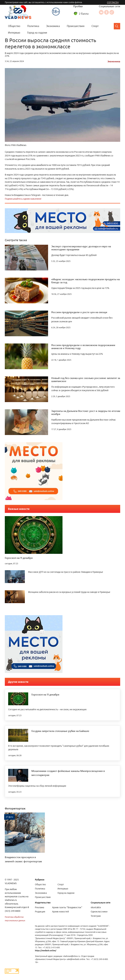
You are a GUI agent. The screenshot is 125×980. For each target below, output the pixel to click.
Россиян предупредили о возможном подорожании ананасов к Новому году (83, 347)
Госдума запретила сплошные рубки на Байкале (60, 731)
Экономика (53, 26)
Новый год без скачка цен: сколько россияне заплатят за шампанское (86, 379)
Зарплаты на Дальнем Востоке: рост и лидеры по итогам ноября (86, 412)
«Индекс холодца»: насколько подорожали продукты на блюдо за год (85, 281)
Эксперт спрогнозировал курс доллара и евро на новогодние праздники (81, 248)
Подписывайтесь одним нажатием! (23, 199)
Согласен (113, 2)
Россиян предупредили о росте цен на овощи (79, 312)
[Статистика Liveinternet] (12, 971)
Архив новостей (60, 912)
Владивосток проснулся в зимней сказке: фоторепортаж (23, 859)
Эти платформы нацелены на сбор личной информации (37, 786)
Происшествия (76, 26)
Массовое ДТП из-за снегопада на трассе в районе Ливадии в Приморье (66, 572)
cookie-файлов (75, 2)
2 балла (84, 14)
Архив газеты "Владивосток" (67, 907)
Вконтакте (101, 12)
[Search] (117, 26)
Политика (33, 26)
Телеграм (96, 916)
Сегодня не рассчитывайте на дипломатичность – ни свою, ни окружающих (47, 709)
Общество (14, 26)
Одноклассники (106, 12)
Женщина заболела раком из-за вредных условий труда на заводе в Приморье (69, 592)
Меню (46, 6)
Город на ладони (37, 33)
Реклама (40, 907)
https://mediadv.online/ (46, 951)
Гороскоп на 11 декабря (19, 558)
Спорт (95, 26)
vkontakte (96, 907)
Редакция (40, 912)
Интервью (14, 33)
